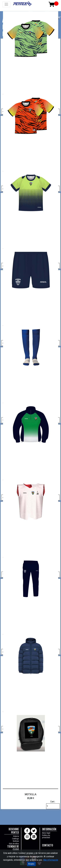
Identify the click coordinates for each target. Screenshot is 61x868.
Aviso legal (46, 833)
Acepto (31, 864)
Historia (16, 836)
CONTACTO (48, 845)
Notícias (16, 841)
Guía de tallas (14, 844)
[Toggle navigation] (6, 4)
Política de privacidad (46, 836)
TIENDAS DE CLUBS (13, 848)
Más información (51, 860)
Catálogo (16, 839)
